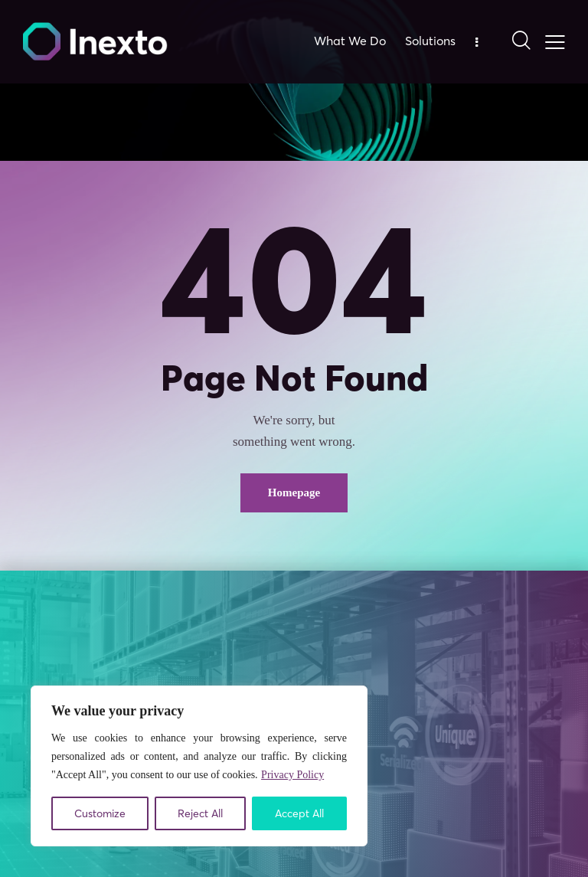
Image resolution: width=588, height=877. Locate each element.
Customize (100, 813)
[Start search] (520, 41)
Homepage (294, 492)
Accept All (299, 813)
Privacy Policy (292, 775)
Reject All (200, 813)
